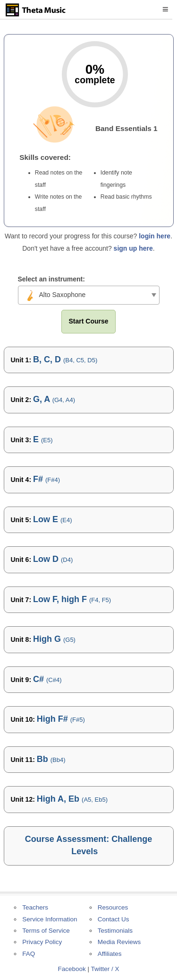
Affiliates (110, 954)
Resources (113, 907)
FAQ (29, 954)
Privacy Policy (42, 942)
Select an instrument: (51, 279)
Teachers (35, 907)
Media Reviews (119, 942)
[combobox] (89, 295)
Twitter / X (105, 969)
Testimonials (115, 931)
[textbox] (89, 295)
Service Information (50, 919)
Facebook (72, 969)
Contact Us (114, 919)
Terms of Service (46, 931)
